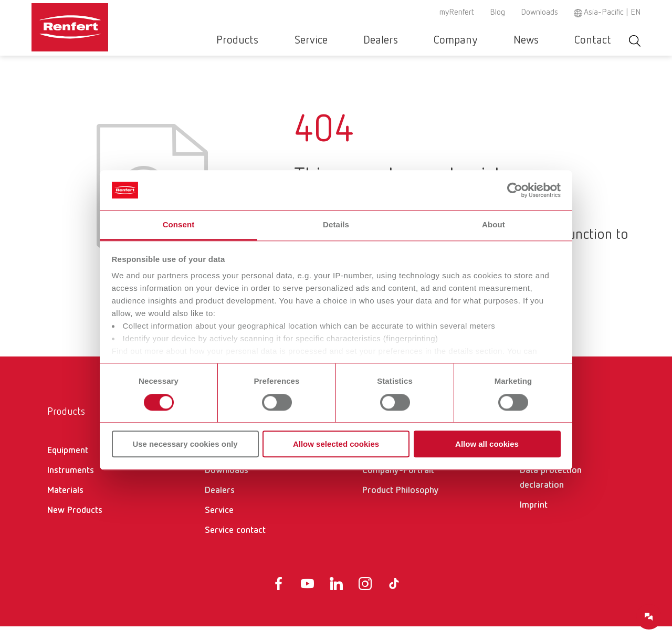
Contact (600, 40)
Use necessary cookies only (185, 444)
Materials (65, 504)
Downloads (539, 13)
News (548, 40)
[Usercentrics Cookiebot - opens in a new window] (515, 190)
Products (319, 40)
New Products (75, 524)
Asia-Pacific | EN (612, 13)
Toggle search (635, 41)
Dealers (433, 40)
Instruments (71, 484)
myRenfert (457, 13)
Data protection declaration (551, 491)
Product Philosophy (401, 504)
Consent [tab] (179, 225)
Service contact (235, 544)
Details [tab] (336, 225)
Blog (497, 13)
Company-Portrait (398, 484)
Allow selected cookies (336, 444)
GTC (528, 464)
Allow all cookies (487, 444)
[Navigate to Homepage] (102, 24)
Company (493, 40)
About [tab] (493, 225)
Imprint (534, 519)
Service (378, 40)
